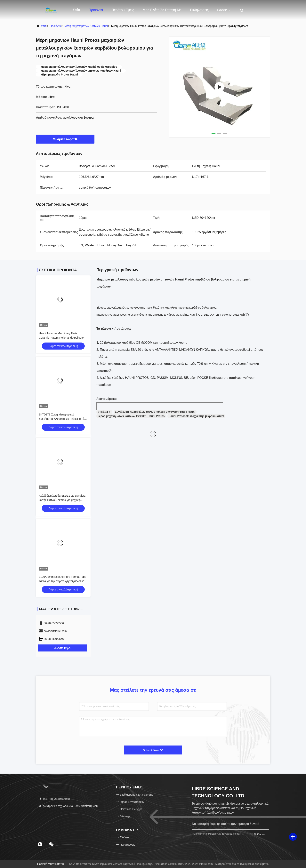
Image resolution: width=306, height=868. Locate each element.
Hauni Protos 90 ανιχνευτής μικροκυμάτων (196, 416)
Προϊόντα (96, 10)
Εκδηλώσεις (199, 10)
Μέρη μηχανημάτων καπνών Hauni (86, 26)
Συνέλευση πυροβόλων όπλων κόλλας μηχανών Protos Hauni (155, 412)
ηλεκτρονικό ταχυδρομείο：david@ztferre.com (69, 806)
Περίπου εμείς (123, 10)
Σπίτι (76, 10)
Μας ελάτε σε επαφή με (162, 10)
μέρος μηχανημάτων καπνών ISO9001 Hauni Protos (131, 416)
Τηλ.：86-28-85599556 (55, 799)
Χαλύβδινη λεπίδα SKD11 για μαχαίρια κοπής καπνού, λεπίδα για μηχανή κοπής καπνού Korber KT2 (62, 500)
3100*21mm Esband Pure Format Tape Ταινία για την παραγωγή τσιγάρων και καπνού (63, 581)
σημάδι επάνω (258, 834)
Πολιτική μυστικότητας (51, 864)
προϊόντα (56, 26)
